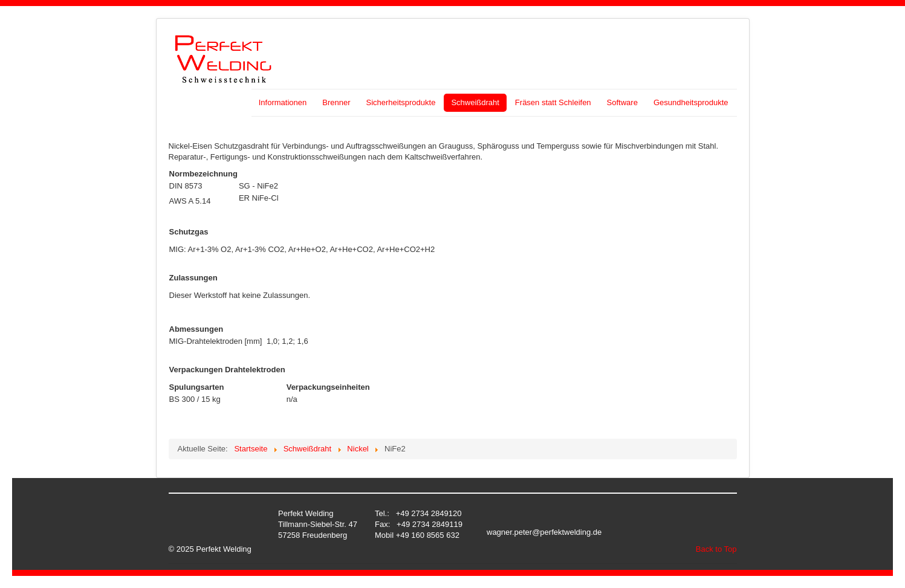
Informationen (283, 102)
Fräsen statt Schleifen (553, 102)
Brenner (336, 102)
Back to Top (716, 549)
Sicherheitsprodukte (401, 102)
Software (622, 102)
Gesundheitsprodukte (691, 102)
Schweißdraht (475, 102)
